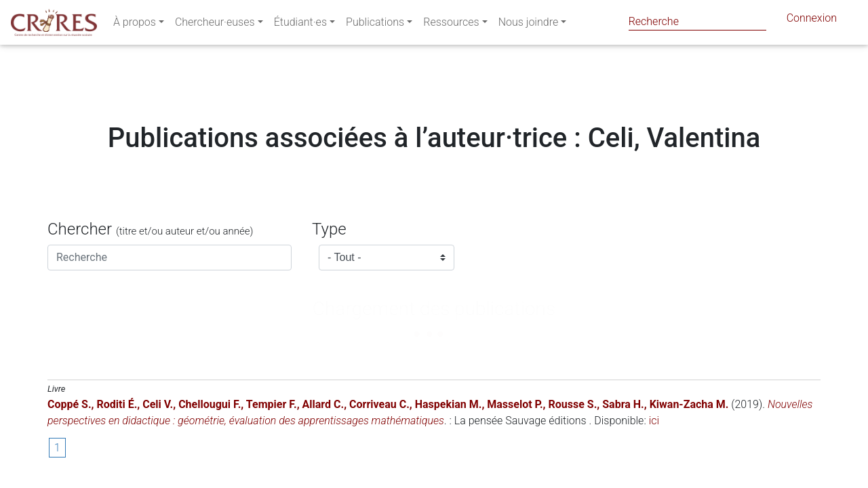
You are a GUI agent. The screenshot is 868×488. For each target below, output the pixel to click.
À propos (135, 25)
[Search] (697, 21)
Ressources (451, 25)
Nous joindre (529, 25)
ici (654, 421)
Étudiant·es (300, 25)
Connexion (812, 21)
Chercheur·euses (215, 25)
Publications (375, 25)
